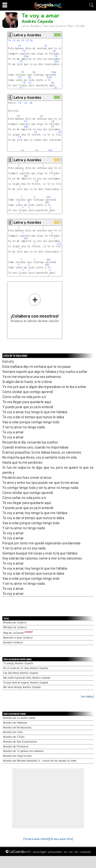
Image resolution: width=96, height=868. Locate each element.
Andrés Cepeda (37, 21)
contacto (85, 852)
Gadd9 (61, 244)
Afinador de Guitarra (15, 627)
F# (10, 40)
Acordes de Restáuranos (17, 728)
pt (76, 852)
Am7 (26, 176)
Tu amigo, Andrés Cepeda (18, 663)
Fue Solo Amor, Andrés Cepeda (21, 673)
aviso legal (40, 852)
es (65, 852)
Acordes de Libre (13, 732)
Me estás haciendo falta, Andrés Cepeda (27, 678)
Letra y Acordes (27, 35)
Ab (18, 40)
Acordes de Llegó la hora (17, 756)
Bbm (26, 56)
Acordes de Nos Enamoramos (20, 742)
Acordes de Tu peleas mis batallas (23, 751)
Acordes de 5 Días (14, 737)
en (71, 852)
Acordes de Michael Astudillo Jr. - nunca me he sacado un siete (40, 761)
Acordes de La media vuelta (19, 718)
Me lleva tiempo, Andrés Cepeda (22, 687)
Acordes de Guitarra (15, 623)
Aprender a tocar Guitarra (18, 638)
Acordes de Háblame (15, 723)
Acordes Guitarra (13, 643)
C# (14, 40)
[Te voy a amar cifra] (61, 839)
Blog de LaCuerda (18, 633)
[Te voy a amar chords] (36, 839)
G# (31, 103)
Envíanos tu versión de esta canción (35, 308)
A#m (26, 127)
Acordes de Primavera (16, 747)
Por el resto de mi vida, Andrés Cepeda (25, 668)
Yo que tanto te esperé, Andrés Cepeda (26, 683)
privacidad (55, 852)
